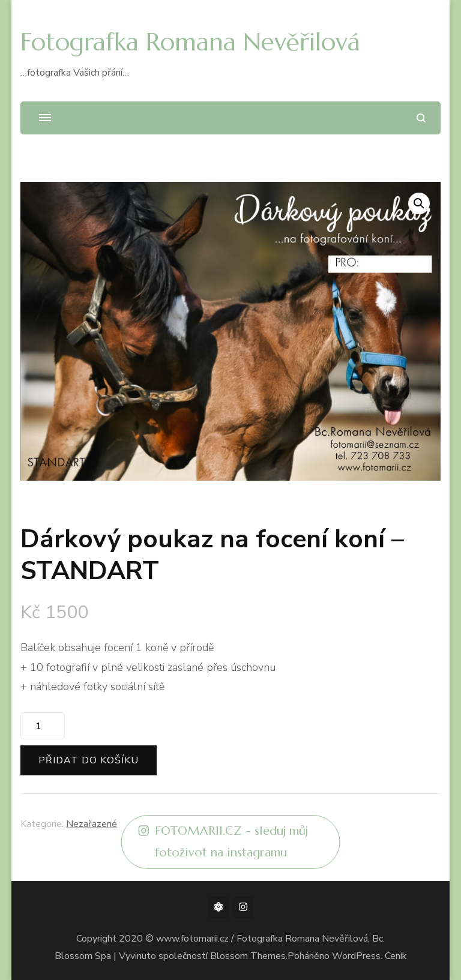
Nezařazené (92, 824)
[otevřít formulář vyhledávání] (421, 118)
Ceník (396, 956)
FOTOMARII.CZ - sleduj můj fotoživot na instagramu (224, 842)
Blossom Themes (248, 956)
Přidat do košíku (89, 760)
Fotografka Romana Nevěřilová (190, 42)
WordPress (356, 956)
